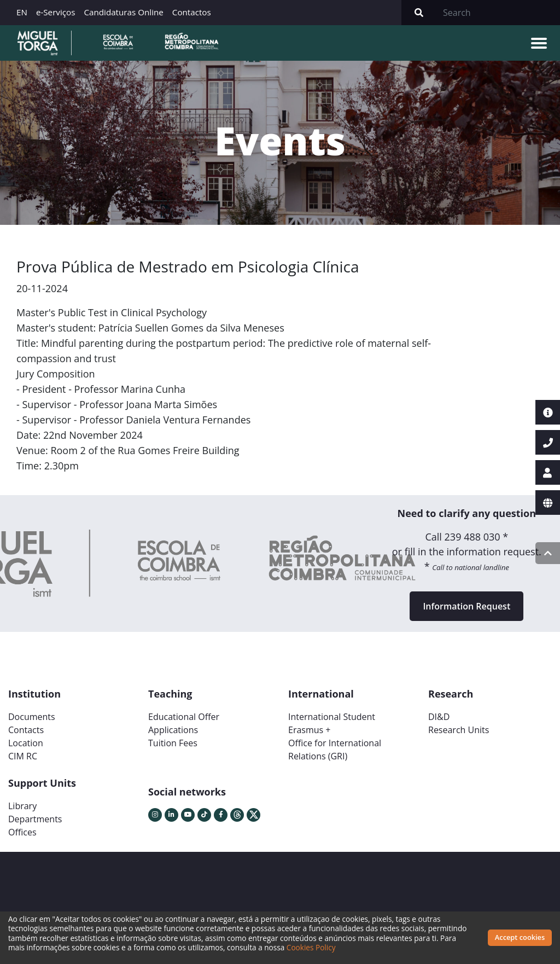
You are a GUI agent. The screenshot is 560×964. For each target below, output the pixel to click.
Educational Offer (184, 717)
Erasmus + (310, 730)
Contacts (26, 730)
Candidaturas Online (123, 12)
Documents (32, 717)
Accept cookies (520, 937)
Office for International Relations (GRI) (335, 750)
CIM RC (23, 756)
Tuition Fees (173, 743)
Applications (173, 730)
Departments (35, 819)
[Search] (498, 13)
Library (22, 806)
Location (26, 743)
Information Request (466, 606)
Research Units (459, 730)
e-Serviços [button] (56, 12)
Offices (22, 832)
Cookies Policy (311, 947)
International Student (332, 717)
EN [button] (22, 12)
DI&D (439, 717)
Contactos (192, 12)
